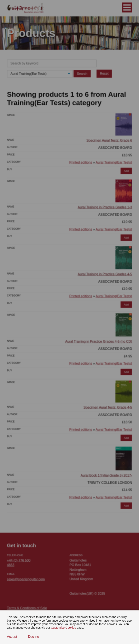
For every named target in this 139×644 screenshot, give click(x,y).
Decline (33, 637)
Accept (12, 637)
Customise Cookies (63, 628)
